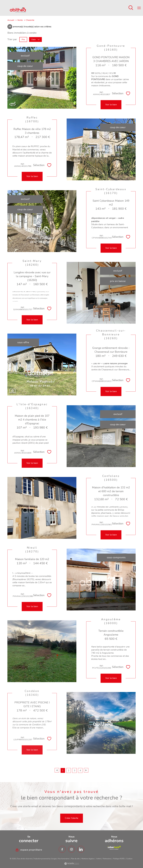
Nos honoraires (64, 859)
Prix (23, 39)
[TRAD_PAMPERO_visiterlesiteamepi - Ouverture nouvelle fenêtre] (114, 848)
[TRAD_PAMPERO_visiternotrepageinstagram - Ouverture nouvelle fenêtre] (72, 849)
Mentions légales (88, 859)
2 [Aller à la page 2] (69, 770)
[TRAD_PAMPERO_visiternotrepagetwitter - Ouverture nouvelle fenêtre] (81, 849)
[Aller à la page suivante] (86, 770)
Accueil (11, 20)
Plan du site (75, 859)
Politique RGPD (119, 859)
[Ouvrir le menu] (139, 8)
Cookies (129, 859)
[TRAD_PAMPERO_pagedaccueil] (18, 12)
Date (35, 39)
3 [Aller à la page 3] (74, 770)
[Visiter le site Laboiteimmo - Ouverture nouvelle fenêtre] (72, 864)
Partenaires (107, 859)
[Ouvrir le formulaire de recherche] (131, 8)
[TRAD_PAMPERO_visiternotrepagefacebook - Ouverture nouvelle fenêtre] (62, 849)
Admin (99, 859)
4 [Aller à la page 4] (80, 770)
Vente (20, 20)
